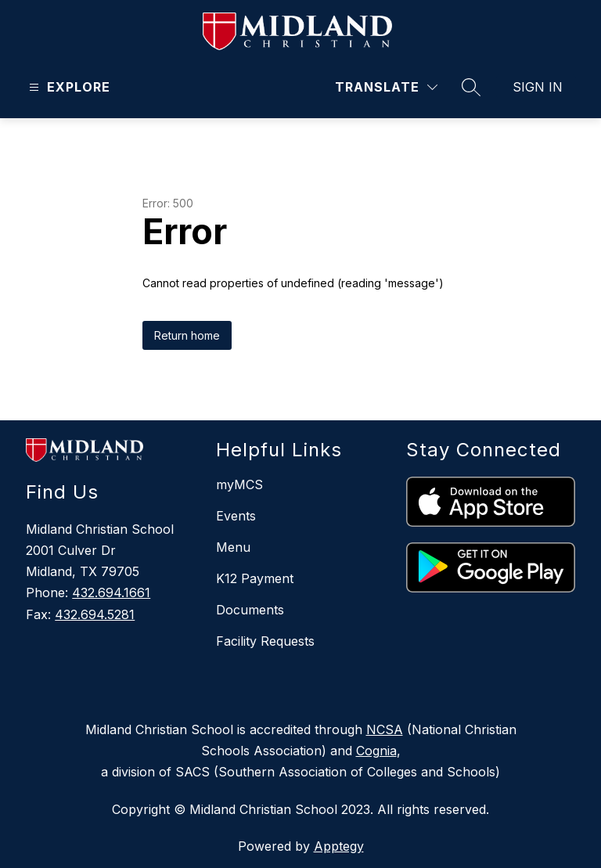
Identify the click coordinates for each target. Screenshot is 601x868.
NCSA (385, 729)
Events (236, 516)
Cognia (376, 751)
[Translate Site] (386, 87)
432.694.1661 (111, 592)
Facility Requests (265, 641)
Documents (250, 610)
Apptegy (339, 846)
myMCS (239, 484)
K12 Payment (255, 578)
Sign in (538, 87)
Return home (187, 335)
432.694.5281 (95, 614)
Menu (233, 547)
